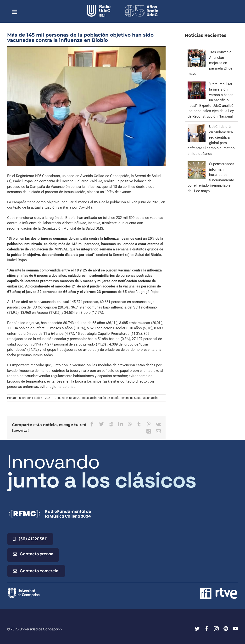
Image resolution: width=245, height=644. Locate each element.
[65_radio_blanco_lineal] (142, 6)
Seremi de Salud (131, 398)
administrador (22, 398)
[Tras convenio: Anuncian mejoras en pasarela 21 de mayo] (197, 52)
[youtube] (235, 629)
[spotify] (226, 629)
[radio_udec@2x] (99, 6)
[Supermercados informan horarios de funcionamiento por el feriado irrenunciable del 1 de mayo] (197, 164)
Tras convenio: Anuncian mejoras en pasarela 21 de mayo (210, 63)
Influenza (74, 398)
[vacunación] (86, 106)
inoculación (89, 398)
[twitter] (197, 629)
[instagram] (216, 629)
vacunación (150, 398)
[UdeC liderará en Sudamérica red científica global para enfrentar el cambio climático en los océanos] (197, 127)
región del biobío (109, 398)
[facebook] (207, 629)
